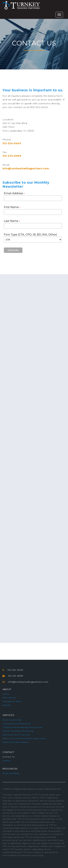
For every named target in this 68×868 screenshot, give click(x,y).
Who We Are (9, 698)
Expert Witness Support (16, 742)
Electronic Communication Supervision (24, 738)
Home (6, 694)
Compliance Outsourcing (16, 724)
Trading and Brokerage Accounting (22, 727)
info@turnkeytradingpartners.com (26, 168)
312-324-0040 (12, 143)
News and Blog (11, 773)
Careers (7, 760)
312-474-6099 (12, 156)
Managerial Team (12, 701)
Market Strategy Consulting (18, 731)
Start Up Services (12, 720)
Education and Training (16, 735)
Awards (7, 705)
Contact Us (9, 757)
